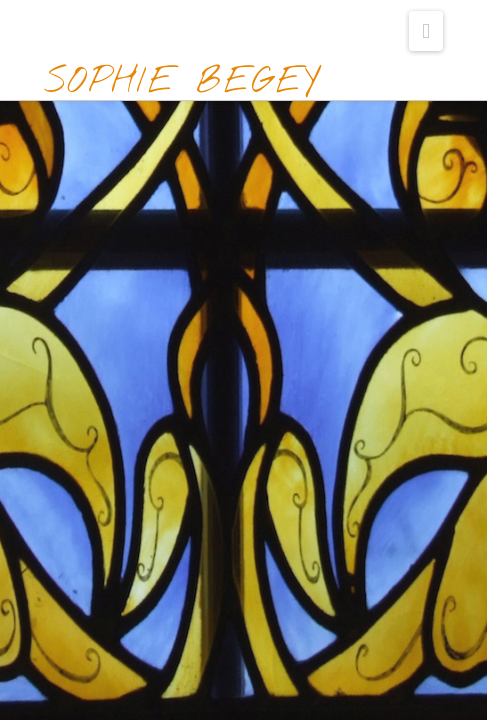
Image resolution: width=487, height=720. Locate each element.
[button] (426, 31)
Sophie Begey (182, 82)
